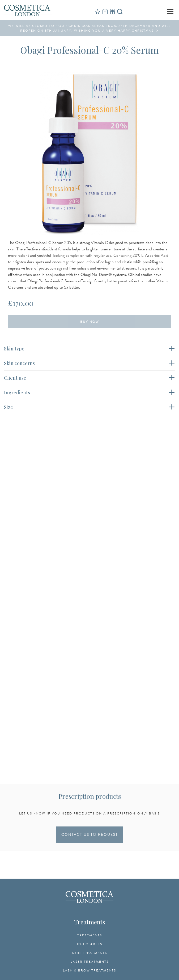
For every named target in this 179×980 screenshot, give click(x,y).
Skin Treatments (90, 953)
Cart (105, 11)
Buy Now (90, 322)
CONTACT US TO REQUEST (90, 835)
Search (120, 11)
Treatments (90, 935)
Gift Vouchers (112, 11)
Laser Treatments (90, 962)
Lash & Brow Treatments (89, 970)
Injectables (90, 944)
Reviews (97, 11)
